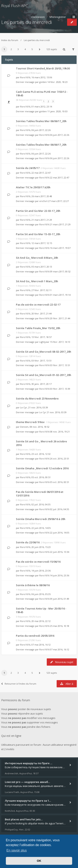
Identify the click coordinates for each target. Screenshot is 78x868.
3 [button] (18, 49)
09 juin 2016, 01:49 (60, 599)
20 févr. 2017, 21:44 (60, 318)
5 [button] (32, 49)
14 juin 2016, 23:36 (60, 575)
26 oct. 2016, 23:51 (60, 459)
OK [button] (39, 861)
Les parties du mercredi (37, 40)
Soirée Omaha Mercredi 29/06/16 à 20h (41, 519)
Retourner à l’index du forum (19, 684)
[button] (40, 49)
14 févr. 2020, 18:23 (57, 82)
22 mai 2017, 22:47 (60, 178)
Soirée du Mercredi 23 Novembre (37, 398)
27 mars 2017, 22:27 (58, 201)
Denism (24, 427)
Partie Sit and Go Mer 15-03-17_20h (38, 234)
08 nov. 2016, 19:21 (60, 432)
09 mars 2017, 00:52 (60, 271)
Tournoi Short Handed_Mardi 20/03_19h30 (43, 68)
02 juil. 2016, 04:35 (59, 509)
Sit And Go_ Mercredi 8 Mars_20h (37, 258)
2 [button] (11, 49)
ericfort (43, 201)
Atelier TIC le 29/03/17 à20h (33, 187)
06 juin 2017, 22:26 (60, 135)
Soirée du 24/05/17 (28, 168)
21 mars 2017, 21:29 (60, 224)
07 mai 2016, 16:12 (60, 649)
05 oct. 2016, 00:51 (60, 482)
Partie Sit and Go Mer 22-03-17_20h (38, 211)
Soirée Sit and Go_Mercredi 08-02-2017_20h (44, 352)
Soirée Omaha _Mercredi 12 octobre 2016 (42, 468)
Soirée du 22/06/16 (28, 542)
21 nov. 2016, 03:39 (57, 412)
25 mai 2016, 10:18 (60, 626)
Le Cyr (24, 407)
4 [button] (25, 49)
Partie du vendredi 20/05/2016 (35, 636)
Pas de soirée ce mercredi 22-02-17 (38, 305)
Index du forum (10, 40)
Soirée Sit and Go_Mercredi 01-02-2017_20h (44, 375)
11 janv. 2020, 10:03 (57, 111)
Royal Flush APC (15, 6)
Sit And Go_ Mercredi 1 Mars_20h (37, 281)
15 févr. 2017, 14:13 (60, 342)
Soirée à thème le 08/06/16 (33, 585)
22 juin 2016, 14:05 (60, 533)
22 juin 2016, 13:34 (60, 552)
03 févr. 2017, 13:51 (60, 365)
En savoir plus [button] (17, 850)
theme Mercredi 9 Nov (30, 422)
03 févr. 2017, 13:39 (60, 389)
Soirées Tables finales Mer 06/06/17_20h (41, 121)
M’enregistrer (58, 17)
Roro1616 (25, 77)
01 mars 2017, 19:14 (60, 295)
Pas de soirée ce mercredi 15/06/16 (38, 562)
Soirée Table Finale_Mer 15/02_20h (38, 328)
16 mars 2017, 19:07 (60, 248)
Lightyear (44, 342)
